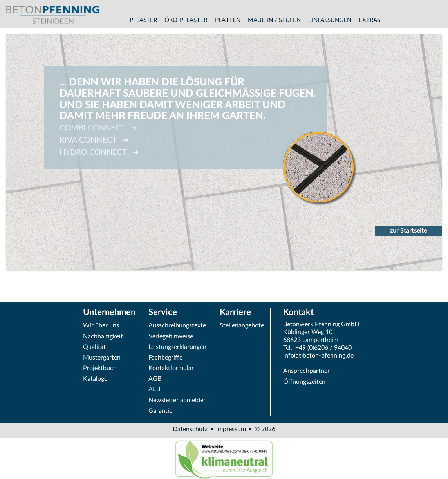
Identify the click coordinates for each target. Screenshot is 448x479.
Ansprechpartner (306, 371)
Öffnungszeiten (304, 382)
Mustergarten (102, 358)
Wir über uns (101, 325)
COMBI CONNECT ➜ (98, 128)
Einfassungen (330, 20)
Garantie (160, 411)
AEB (154, 389)
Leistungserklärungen (177, 347)
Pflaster (143, 20)
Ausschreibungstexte (177, 325)
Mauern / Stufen (274, 20)
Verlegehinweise (171, 336)
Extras (369, 20)
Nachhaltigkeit (103, 336)
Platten (228, 20)
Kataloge (95, 379)
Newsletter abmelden (178, 400)
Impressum (231, 429)
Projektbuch (100, 368)
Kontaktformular (171, 368)
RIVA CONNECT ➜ (94, 140)
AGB (155, 379)
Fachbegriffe (165, 358)
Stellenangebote (242, 325)
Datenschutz (190, 429)
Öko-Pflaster (186, 20)
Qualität (94, 347)
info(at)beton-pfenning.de (318, 356)
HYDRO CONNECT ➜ (99, 152)
